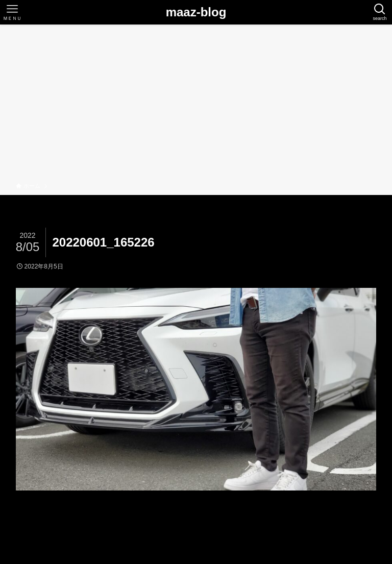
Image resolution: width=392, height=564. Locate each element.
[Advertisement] (196, 105)
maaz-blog (196, 12)
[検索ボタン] (380, 12)
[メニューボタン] (12, 12)
